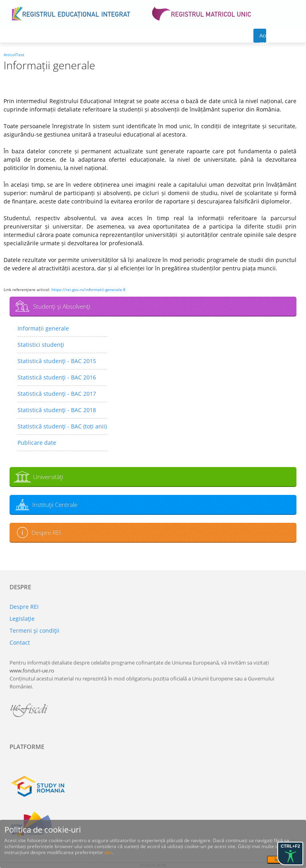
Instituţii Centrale (55, 504)
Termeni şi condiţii (34, 630)
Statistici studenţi (41, 345)
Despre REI (46, 532)
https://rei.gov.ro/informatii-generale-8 (88, 289)
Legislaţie (22, 619)
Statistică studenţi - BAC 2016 (57, 377)
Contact (20, 642)
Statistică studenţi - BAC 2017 (57, 394)
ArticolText (14, 55)
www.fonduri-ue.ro (32, 671)
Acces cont (263, 37)
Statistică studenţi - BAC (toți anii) (62, 426)
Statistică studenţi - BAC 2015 (57, 361)
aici (108, 852)
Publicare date (37, 443)
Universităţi (48, 477)
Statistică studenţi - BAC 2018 (57, 410)
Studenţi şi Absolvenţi (62, 306)
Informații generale (43, 328)
